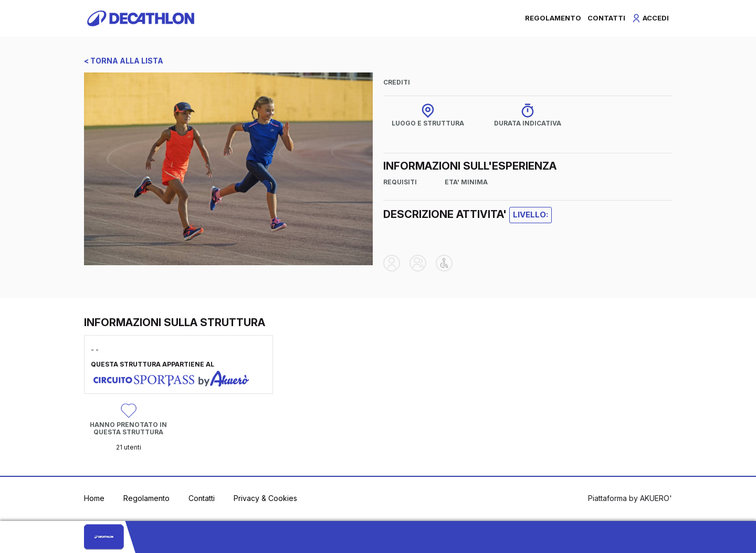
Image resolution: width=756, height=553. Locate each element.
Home (94, 498)
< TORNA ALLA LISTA (124, 61)
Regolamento (146, 498)
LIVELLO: (531, 215)
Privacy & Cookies (265, 498)
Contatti (202, 498)
